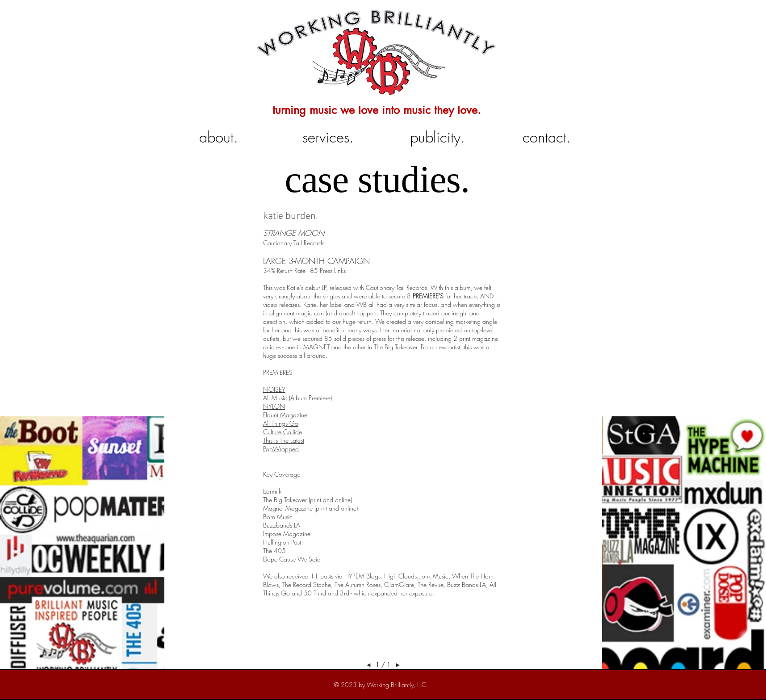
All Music (275, 398)
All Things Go (281, 423)
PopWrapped (281, 449)
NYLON (274, 406)
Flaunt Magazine (285, 415)
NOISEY (274, 389)
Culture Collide (283, 432)
